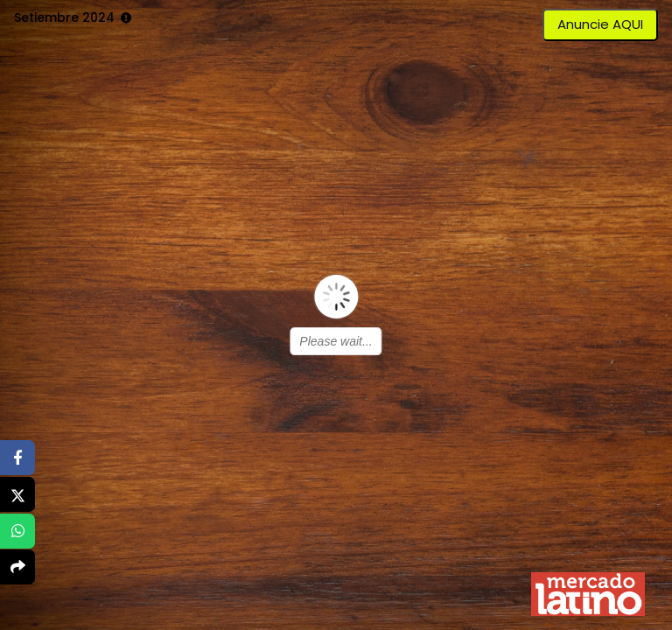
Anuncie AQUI (600, 24)
